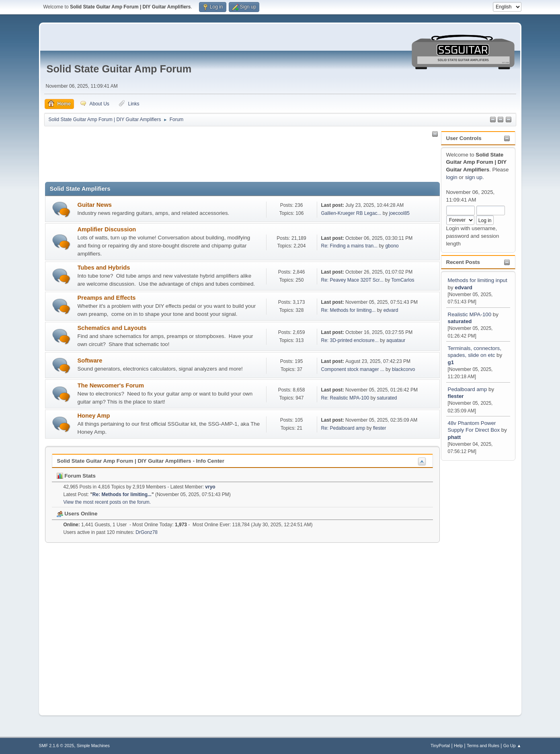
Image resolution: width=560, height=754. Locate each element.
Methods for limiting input (478, 280)
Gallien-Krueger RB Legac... (351, 213)
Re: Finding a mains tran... (350, 246)
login (452, 177)
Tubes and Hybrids (104, 268)
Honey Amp (94, 416)
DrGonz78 (147, 532)
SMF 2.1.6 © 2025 (57, 746)
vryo (210, 487)
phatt (454, 437)
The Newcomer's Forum (111, 385)
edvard (464, 287)
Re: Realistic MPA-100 (345, 398)
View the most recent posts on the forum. (107, 502)
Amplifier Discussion (107, 229)
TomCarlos (403, 280)
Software (90, 361)
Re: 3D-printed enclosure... (350, 340)
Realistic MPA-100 (470, 314)
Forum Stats (76, 476)
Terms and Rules (483, 746)
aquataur (396, 340)
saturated (460, 321)
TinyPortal (440, 746)
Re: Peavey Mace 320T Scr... (353, 280)
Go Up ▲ (512, 746)
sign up (474, 177)
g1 (451, 362)
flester (456, 396)
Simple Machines (93, 746)
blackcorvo (403, 369)
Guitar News (95, 205)
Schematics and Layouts (112, 328)
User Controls (464, 138)
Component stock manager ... (353, 369)
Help (458, 746)
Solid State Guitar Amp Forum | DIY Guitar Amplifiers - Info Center (141, 461)
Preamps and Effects (107, 298)
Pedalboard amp (468, 389)
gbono (392, 246)
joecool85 (399, 213)
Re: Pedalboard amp (343, 428)
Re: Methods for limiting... (349, 310)
